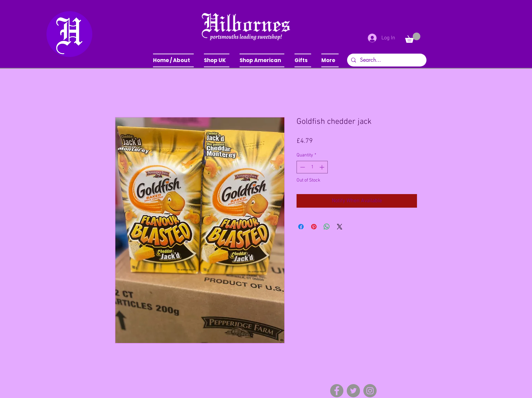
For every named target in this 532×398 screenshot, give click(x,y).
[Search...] (386, 60)
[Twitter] (353, 391)
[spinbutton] (312, 167)
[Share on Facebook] (301, 227)
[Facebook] (337, 391)
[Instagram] (370, 391)
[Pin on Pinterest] (314, 227)
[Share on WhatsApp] (327, 227)
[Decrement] (302, 167)
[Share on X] (340, 227)
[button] (217, 60)
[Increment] (322, 167)
